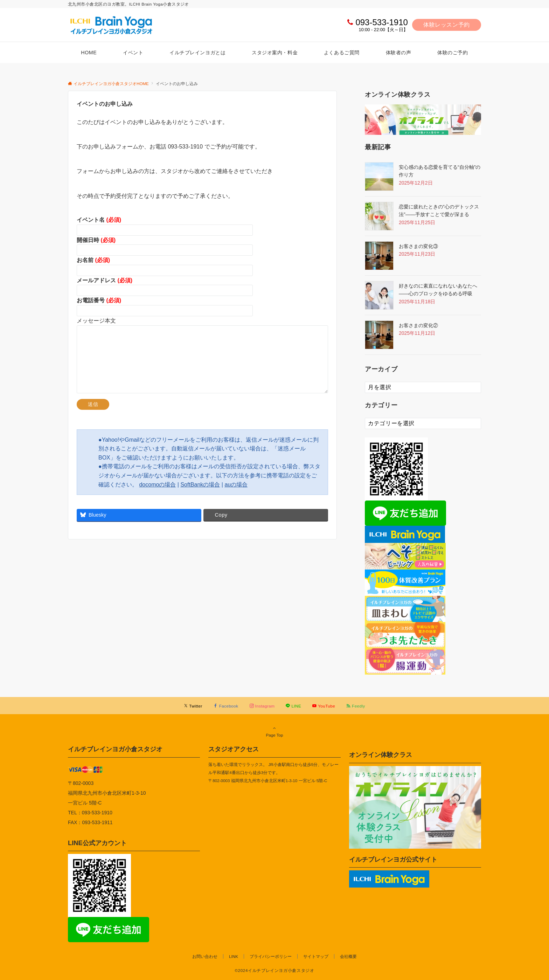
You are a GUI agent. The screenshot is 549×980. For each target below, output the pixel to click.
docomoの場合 (157, 485)
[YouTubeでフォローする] (324, 706)
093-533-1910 (381, 22)
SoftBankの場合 (200, 485)
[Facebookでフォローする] (226, 706)
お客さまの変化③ (418, 246)
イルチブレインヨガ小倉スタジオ (115, 749)
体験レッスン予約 (447, 25)
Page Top (274, 731)
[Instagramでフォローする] (262, 706)
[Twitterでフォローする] (193, 706)
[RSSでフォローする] (356, 706)
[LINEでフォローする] (293, 706)
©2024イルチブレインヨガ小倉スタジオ (274, 970)
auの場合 (236, 485)
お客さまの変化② (418, 325)
